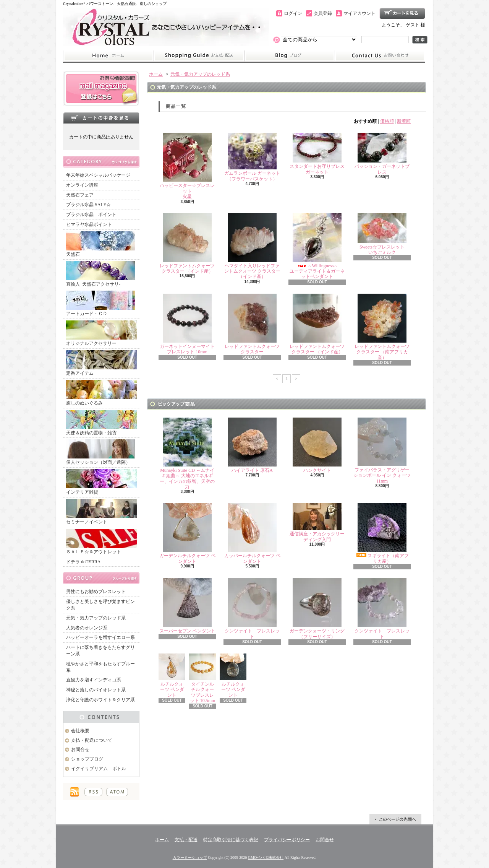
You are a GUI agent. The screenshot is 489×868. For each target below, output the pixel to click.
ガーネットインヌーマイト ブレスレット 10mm (187, 324)
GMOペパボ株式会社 (266, 857)
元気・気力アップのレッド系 (96, 618)
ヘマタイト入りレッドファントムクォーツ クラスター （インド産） (252, 246)
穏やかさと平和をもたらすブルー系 (100, 667)
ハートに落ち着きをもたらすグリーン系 (100, 651)
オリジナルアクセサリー (101, 333)
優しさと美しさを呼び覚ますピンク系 (100, 605)
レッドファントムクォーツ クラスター (252, 324)
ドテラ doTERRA (83, 562)
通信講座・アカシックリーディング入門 (317, 522)
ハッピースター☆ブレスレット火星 (187, 166)
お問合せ (380, 56)
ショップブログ (290, 56)
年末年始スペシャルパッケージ (98, 175)
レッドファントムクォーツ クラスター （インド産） (187, 243)
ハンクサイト (317, 445)
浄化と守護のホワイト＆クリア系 (100, 700)
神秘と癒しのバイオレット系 (96, 690)
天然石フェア (80, 195)
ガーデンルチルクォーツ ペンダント (187, 533)
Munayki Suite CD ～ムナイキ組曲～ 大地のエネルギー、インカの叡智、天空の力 (187, 454)
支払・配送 (186, 840)
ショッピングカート (402, 13)
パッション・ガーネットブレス (382, 154)
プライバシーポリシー (287, 840)
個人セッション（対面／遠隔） (100, 452)
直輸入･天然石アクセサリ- (100, 274)
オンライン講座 (82, 185)
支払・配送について (199, 56)
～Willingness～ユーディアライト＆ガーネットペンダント (317, 246)
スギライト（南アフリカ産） (382, 533)
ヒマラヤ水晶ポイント (89, 224)
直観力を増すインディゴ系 (94, 680)
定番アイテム (101, 363)
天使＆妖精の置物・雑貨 (101, 423)
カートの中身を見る (101, 118)
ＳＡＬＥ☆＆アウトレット (101, 542)
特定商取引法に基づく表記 (231, 840)
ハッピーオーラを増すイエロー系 (100, 637)
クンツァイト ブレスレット (252, 609)
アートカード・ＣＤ (100, 303)
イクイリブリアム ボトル (99, 769)
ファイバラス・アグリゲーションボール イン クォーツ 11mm (382, 451)
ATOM (117, 792)
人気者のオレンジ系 (87, 628)
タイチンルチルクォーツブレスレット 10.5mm (202, 678)
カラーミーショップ (190, 857)
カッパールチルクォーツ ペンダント (252, 533)
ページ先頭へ (395, 819)
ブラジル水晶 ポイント (91, 215)
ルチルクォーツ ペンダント (172, 676)
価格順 (387, 121)
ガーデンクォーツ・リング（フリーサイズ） (317, 609)
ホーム (108, 56)
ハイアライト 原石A (252, 445)
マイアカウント (359, 13)
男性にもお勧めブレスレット (96, 592)
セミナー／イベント (101, 512)
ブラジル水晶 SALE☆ (88, 205)
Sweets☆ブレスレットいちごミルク (382, 234)
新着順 (404, 121)
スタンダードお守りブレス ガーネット (319, 154)
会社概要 (80, 731)
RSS (93, 792)
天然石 (100, 244)
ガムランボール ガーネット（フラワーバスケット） (252, 157)
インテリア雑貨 (101, 482)
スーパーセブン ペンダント (187, 606)
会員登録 (323, 13)
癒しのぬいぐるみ (101, 393)
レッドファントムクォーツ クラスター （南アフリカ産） (382, 327)
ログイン (293, 13)
